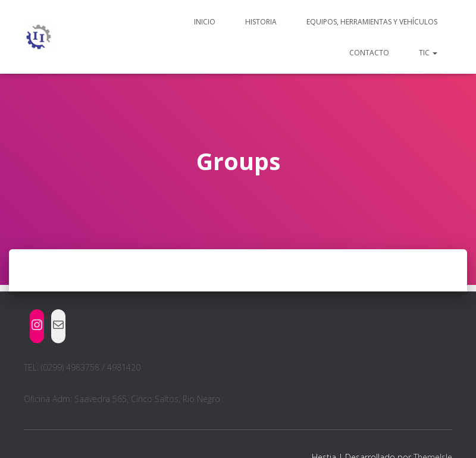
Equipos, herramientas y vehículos (372, 22)
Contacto (369, 53)
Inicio (205, 22)
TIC (428, 53)
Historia (261, 22)
